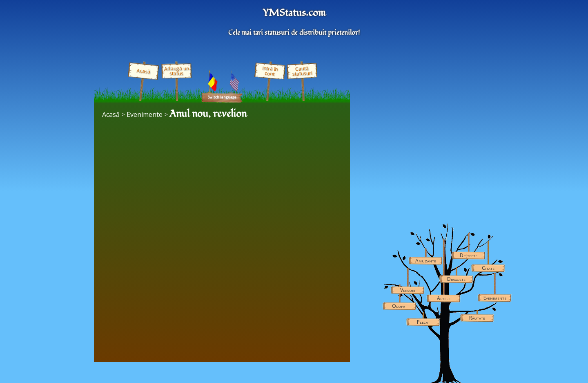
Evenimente (495, 298)
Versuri (408, 290)
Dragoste (456, 279)
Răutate (477, 318)
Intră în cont (270, 71)
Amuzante (426, 261)
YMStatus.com (294, 13)
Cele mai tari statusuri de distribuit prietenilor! (294, 33)
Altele (444, 298)
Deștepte (469, 255)
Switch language (222, 97)
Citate (488, 268)
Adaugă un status (176, 71)
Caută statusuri (302, 71)
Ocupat (400, 306)
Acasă (143, 71)
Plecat (423, 322)
